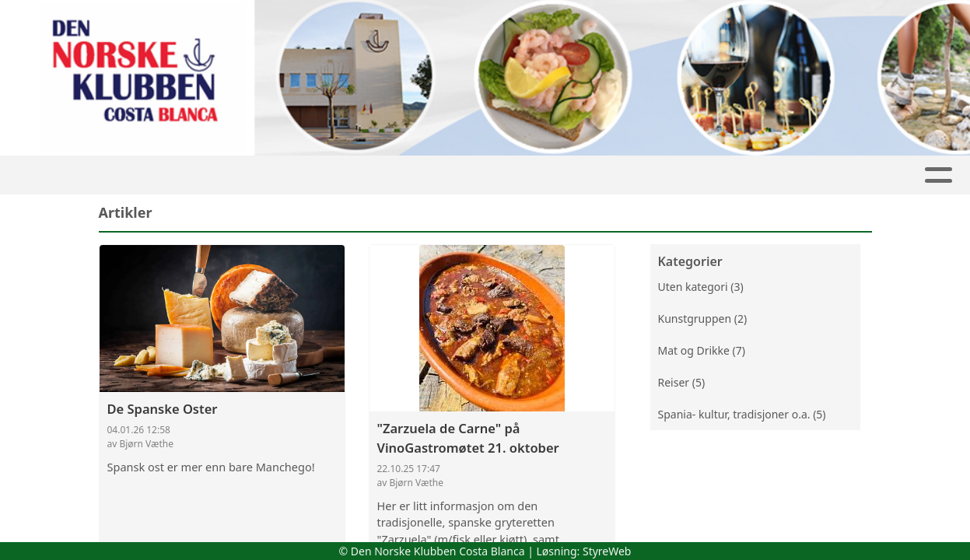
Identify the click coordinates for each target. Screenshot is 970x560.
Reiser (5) (682, 382)
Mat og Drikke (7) (702, 350)
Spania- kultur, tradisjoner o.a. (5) (742, 414)
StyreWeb (607, 551)
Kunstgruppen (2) (703, 318)
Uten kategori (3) (701, 287)
